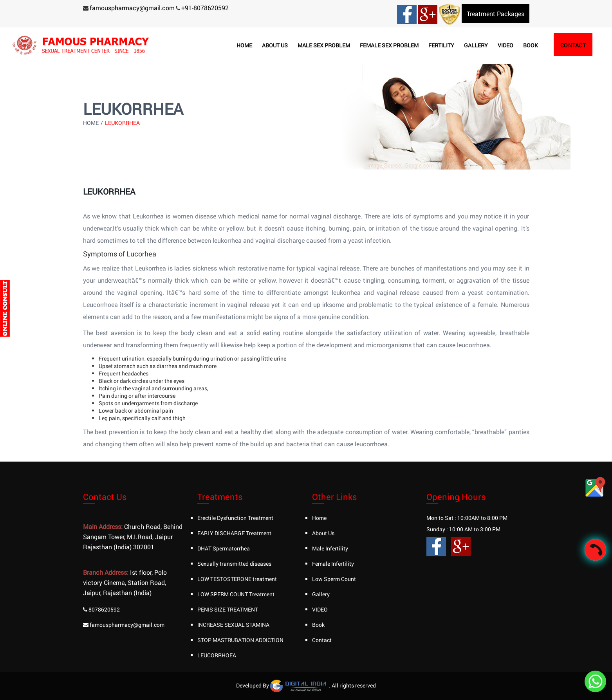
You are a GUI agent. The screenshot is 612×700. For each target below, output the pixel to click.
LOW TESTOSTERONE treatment (237, 579)
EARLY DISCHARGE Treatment (234, 533)
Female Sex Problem (389, 45)
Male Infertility (330, 548)
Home (244, 45)
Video (505, 45)
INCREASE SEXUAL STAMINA (233, 625)
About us (275, 45)
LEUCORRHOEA (217, 655)
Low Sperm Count (334, 579)
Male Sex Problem (324, 45)
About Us (323, 533)
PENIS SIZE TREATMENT (228, 609)
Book (531, 45)
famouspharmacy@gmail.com (132, 8)
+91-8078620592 (205, 8)
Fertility (441, 45)
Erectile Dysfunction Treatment (235, 518)
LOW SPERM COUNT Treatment (236, 594)
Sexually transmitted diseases (234, 564)
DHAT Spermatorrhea (224, 548)
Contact (573, 45)
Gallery (476, 45)
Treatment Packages (496, 14)
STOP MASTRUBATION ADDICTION (240, 640)
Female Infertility (333, 564)
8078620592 (104, 609)
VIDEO (320, 609)
